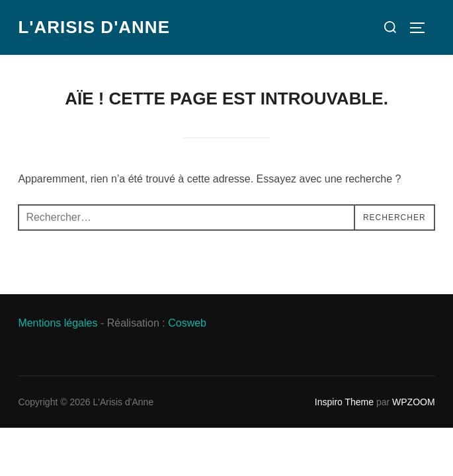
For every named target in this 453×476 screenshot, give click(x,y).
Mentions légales (58, 323)
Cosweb (187, 323)
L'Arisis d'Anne (94, 27)
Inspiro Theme (344, 402)
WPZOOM (414, 402)
